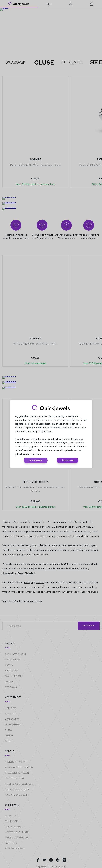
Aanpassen (68, 460)
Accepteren (36, 460)
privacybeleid (54, 428)
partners (79, 443)
